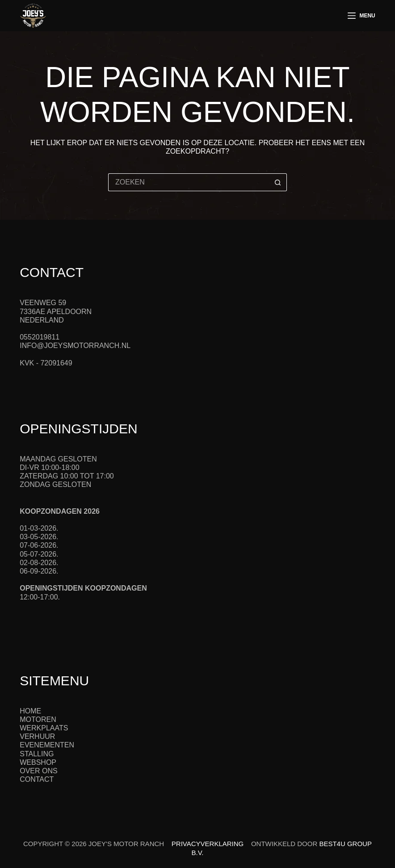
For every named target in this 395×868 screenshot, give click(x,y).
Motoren (38, 719)
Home (30, 711)
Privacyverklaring (208, 844)
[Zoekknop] (278, 182)
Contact (37, 779)
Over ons (38, 771)
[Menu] (361, 16)
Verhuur (37, 736)
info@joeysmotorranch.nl (75, 346)
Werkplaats (44, 728)
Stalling (37, 754)
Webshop (38, 762)
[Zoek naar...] (189, 182)
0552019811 (40, 337)
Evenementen (47, 745)
